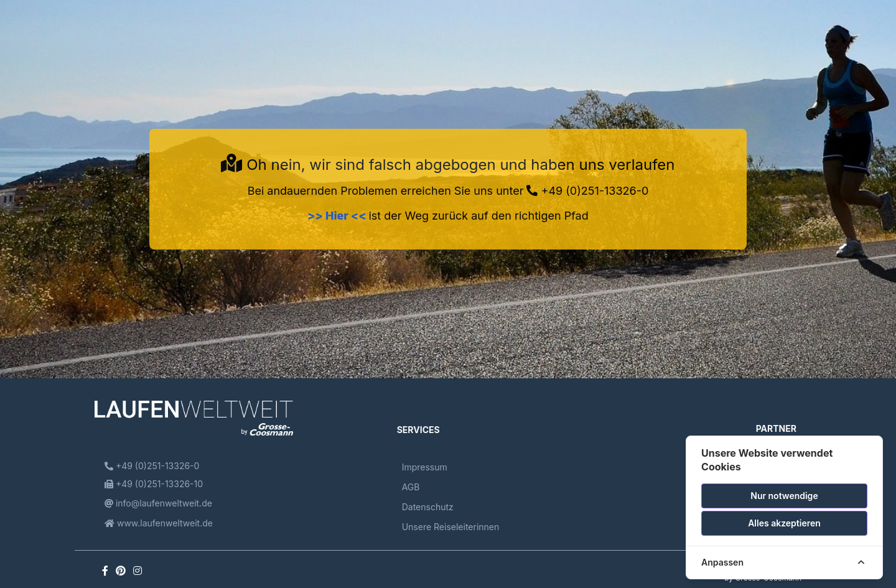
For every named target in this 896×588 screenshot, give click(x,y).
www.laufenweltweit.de (159, 523)
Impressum (425, 467)
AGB (411, 487)
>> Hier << (338, 216)
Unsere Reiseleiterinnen (451, 527)
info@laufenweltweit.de (158, 503)
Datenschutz (428, 507)
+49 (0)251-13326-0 (587, 191)
